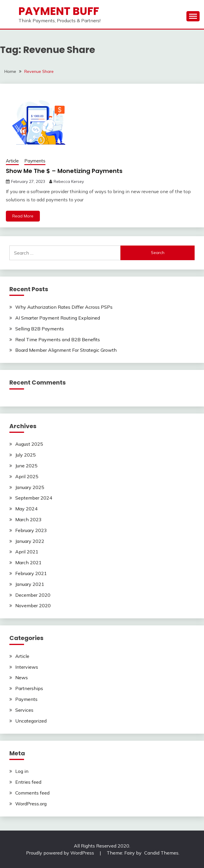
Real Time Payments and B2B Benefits (58, 339)
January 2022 (30, 541)
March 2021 (28, 562)
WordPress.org (31, 804)
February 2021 (31, 573)
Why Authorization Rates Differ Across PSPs (64, 307)
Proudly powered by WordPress (61, 853)
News (22, 677)
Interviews (27, 667)
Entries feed (28, 782)
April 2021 (27, 552)
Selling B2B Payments (40, 329)
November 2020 (33, 605)
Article (12, 161)
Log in (22, 771)
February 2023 (31, 530)
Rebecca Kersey (69, 181)
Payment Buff (59, 11)
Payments (35, 161)
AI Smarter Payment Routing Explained (58, 318)
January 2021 (30, 584)
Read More (23, 216)
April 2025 (27, 476)
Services (24, 710)
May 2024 (26, 509)
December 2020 (33, 595)
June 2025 (26, 466)
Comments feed (32, 793)
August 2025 (29, 444)
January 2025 (30, 487)
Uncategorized (31, 721)
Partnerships (29, 688)
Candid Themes (161, 853)
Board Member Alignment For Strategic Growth (66, 350)
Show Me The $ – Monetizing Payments (64, 171)
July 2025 (25, 455)
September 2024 (34, 498)
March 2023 (28, 519)
